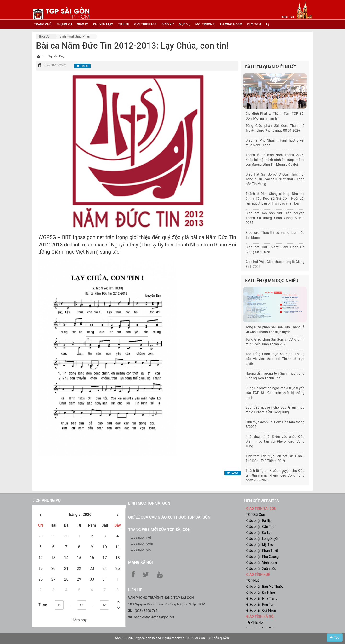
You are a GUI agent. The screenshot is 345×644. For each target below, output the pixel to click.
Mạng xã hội (141, 562)
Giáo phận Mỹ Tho (260, 545)
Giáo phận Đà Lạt (259, 533)
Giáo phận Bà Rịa (259, 521)
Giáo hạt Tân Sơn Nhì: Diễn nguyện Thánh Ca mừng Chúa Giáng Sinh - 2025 (275, 218)
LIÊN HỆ (135, 590)
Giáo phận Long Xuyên (263, 539)
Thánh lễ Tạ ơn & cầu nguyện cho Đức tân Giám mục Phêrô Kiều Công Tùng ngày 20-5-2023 (275, 475)
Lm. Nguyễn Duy (53, 56)
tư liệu (124, 24)
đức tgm (254, 24)
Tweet (82, 66)
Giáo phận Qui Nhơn (261, 610)
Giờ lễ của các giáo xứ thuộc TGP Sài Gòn (169, 517)
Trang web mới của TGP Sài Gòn (159, 530)
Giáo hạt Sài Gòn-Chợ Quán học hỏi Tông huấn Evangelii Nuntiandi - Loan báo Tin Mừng (275, 179)
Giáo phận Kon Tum (261, 604)
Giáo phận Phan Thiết (262, 551)
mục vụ (185, 24)
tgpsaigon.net (141, 537)
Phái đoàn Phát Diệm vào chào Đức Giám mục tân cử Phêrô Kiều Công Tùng (275, 441)
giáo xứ (168, 24)
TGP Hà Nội (255, 622)
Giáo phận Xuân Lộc (261, 569)
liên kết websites (261, 501)
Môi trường (205, 24)
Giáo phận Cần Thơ (260, 527)
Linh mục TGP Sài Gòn (149, 503)
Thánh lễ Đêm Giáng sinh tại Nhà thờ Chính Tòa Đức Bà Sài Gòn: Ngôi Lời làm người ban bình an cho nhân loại (275, 199)
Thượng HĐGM (231, 24)
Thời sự (44, 36)
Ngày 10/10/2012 (55, 65)
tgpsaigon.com (142, 543)
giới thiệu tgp (145, 24)
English (287, 17)
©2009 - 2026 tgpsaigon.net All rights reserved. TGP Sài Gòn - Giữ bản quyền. (172, 638)
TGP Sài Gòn (256, 515)
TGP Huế (253, 581)
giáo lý (83, 24)
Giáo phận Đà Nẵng (261, 593)
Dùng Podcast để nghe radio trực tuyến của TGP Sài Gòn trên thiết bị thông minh (275, 393)
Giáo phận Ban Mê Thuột (265, 587)
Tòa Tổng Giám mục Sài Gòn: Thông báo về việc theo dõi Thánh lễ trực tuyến (275, 359)
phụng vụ (64, 24)
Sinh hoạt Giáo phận (75, 36)
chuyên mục (103, 24)
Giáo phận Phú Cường (263, 557)
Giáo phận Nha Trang (262, 598)
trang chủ (43, 24)
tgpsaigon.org (141, 549)
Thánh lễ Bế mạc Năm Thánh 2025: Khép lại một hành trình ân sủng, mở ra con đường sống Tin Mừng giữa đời (275, 160)
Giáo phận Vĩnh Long (262, 563)
